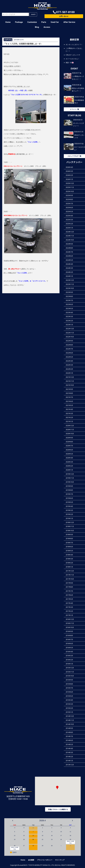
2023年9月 (69, 292)
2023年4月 (69, 312)
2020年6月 (69, 450)
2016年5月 (69, 647)
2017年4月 (69, 603)
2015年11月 (70, 672)
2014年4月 (69, 748)
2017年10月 (70, 579)
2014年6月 (69, 740)
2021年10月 (70, 385)
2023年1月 (69, 325)
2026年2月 (69, 175)
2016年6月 (69, 643)
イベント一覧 (74, 109)
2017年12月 (70, 571)
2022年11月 (70, 333)
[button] (64, 12)
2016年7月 (69, 639)
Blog (37, 27)
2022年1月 (69, 373)
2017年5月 (69, 599)
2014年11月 (70, 720)
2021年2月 (69, 417)
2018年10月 (70, 530)
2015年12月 (70, 668)
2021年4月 (69, 409)
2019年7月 (69, 494)
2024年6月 (69, 256)
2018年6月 (69, 547)
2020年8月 (69, 442)
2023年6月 (69, 304)
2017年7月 (69, 591)
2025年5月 (69, 212)
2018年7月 (69, 543)
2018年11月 (70, 526)
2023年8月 (69, 296)
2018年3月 (69, 559)
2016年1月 (69, 664)
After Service (69, 22)
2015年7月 (69, 688)
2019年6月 (69, 498)
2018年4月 (69, 555)
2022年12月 (70, 329)
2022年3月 (69, 365)
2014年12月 (70, 716)
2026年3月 (69, 171)
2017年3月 (69, 607)
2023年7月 (69, 300)
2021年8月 (69, 393)
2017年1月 (69, 615)
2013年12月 (70, 765)
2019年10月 (70, 482)
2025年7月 (69, 203)
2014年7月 (69, 736)
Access (47, 27)
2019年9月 (69, 486)
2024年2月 (69, 272)
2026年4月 (69, 167)
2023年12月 (70, 280)
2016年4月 (69, 652)
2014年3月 (69, 752)
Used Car (55, 22)
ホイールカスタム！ (73, 59)
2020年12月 (70, 425)
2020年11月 (70, 430)
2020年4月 (69, 458)
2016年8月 (69, 635)
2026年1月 (69, 179)
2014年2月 (69, 756)
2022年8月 (69, 345)
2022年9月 (69, 341)
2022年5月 (69, 357)
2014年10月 (70, 724)
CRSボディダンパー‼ (73, 55)
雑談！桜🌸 (70, 62)
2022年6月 (69, 353)
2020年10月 (70, 434)
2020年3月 (69, 462)
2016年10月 (70, 627)
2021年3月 (69, 413)
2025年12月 (70, 183)
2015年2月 (69, 708)
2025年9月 (69, 195)
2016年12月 (70, 619)
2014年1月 (69, 761)
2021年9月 (69, 389)
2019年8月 (69, 490)
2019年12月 (70, 474)
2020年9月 (69, 438)
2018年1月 (69, 567)
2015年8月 (69, 684)
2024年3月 (69, 268)
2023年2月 (69, 321)
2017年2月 (69, 611)
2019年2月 (69, 514)
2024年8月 (69, 248)
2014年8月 (69, 732)
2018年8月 (69, 539)
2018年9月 (69, 534)
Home (8, 22)
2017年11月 (70, 575)
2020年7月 (69, 446)
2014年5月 (69, 744)
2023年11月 (70, 284)
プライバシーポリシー (45, 860)
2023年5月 (69, 308)
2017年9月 (69, 583)
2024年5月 (69, 260)
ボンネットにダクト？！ (74, 45)
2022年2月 (69, 369)
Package (19, 22)
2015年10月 (70, 676)
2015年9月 (69, 680)
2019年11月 (70, 478)
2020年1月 (69, 470)
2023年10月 (70, 288)
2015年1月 (69, 712)
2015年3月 (69, 704)
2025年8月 (69, 199)
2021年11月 (70, 381)
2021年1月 (69, 421)
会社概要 (31, 860)
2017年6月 (69, 595)
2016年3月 (69, 656)
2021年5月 (69, 405)
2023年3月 (69, 317)
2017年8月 (69, 587)
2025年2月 (69, 224)
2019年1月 (69, 518)
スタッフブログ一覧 (74, 156)
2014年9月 (69, 728)
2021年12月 (70, 377)
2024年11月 (70, 236)
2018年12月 (70, 522)
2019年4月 (69, 506)
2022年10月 (70, 337)
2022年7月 (69, 349)
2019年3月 (69, 510)
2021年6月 (69, 401)
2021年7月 (69, 397)
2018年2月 (69, 563)
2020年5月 (69, 454)
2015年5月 (69, 696)
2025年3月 (69, 220)
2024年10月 (70, 240)
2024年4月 (69, 264)
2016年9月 (69, 631)
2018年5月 (69, 551)
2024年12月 (70, 232)
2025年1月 (69, 228)
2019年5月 (69, 502)
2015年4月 (69, 700)
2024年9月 (69, 244)
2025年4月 (69, 216)
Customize (32, 22)
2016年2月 (69, 660)
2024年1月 (69, 276)
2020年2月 (69, 466)
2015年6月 (69, 692)
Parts (44, 22)
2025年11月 (70, 187)
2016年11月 (70, 623)
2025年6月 (69, 208)
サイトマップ (60, 860)
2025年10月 (70, 191)
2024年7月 (69, 252)
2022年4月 (69, 361)
